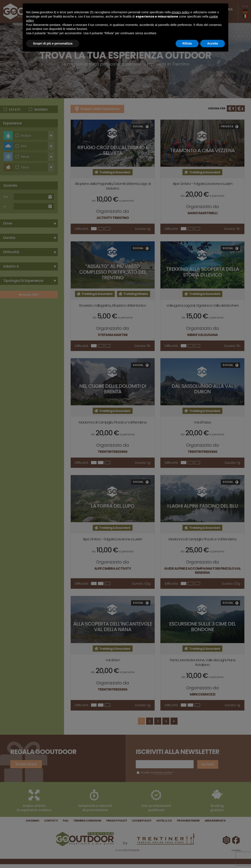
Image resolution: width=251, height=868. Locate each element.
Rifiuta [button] (187, 43)
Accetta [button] (213, 43)
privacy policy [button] (181, 12)
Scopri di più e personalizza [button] (53, 43)
